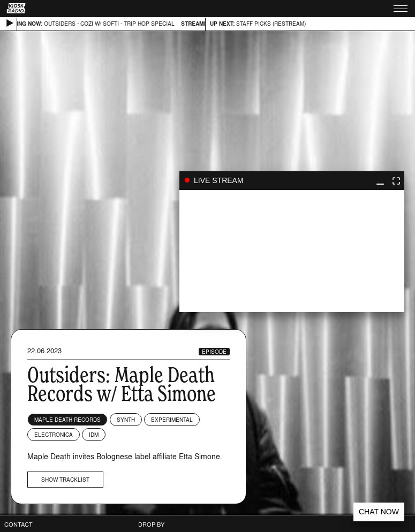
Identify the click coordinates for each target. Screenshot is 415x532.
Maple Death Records (67, 420)
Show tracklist (65, 480)
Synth (126, 420)
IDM (94, 435)
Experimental (172, 420)
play (292, 251)
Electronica (54, 435)
